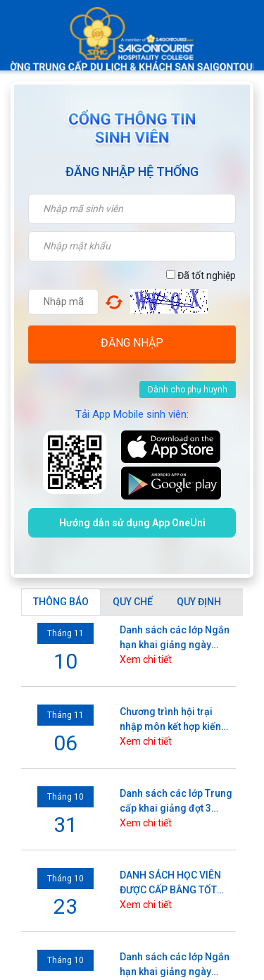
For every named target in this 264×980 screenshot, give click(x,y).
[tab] (61, 602)
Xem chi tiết (146, 659)
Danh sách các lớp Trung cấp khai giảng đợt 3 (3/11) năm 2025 (176, 802)
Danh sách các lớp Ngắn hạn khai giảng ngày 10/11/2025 (175, 638)
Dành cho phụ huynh (188, 390)
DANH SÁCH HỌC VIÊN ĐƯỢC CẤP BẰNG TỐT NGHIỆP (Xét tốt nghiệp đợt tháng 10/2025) (171, 883)
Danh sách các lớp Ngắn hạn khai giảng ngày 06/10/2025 (175, 965)
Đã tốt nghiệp (201, 275)
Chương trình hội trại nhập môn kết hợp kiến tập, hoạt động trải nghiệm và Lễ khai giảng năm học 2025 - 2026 (175, 720)
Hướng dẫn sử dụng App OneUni (132, 523)
